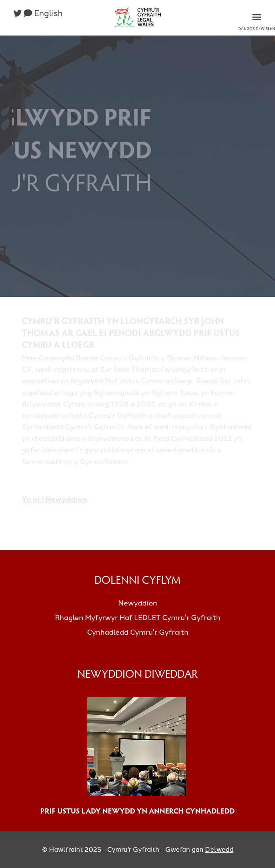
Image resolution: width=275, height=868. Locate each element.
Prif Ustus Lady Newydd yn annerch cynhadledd (137, 810)
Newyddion (138, 603)
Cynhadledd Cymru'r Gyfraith (138, 632)
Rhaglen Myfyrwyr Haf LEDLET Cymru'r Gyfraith (138, 618)
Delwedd (219, 849)
